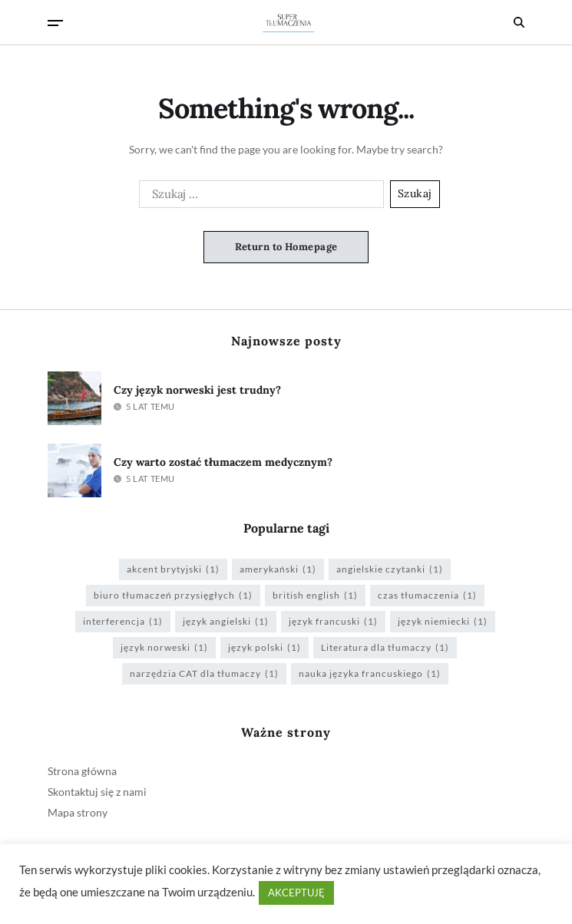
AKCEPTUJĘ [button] (296, 893)
